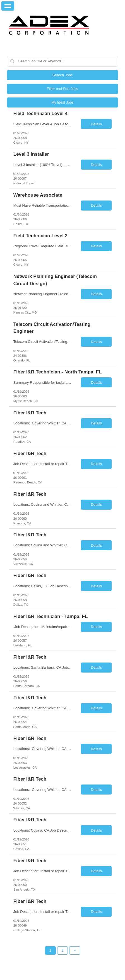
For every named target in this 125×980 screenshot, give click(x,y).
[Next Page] (75, 950)
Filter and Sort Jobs (63, 89)
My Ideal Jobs (62, 102)
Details (96, 124)
